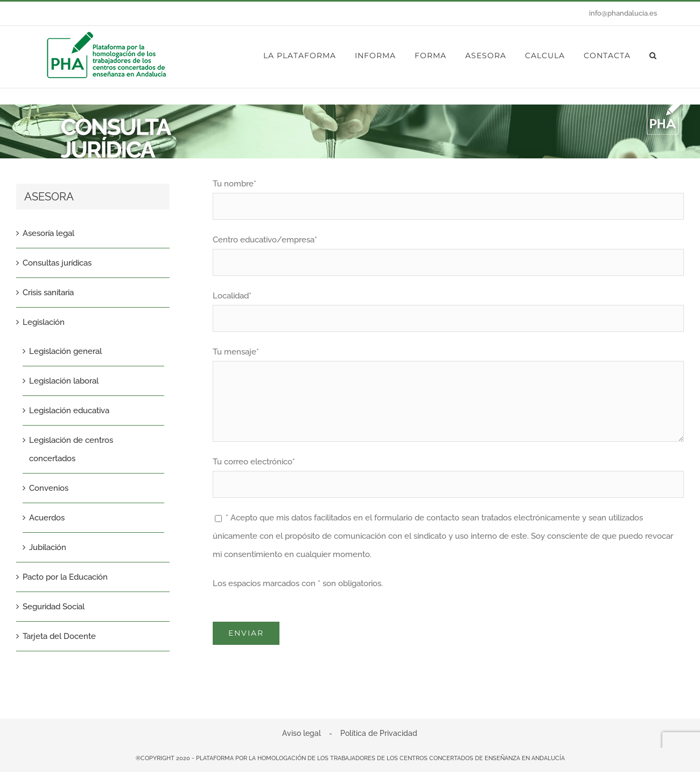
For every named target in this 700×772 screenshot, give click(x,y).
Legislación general (65, 351)
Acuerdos (47, 518)
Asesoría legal (48, 233)
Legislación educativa (69, 411)
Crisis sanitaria (48, 293)
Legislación (44, 322)
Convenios (49, 488)
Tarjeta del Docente (59, 636)
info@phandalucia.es (623, 13)
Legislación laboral (64, 381)
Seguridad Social (54, 607)
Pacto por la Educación (65, 577)
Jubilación (48, 547)
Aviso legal (302, 733)
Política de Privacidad (379, 733)
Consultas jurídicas (57, 263)
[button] (653, 55)
